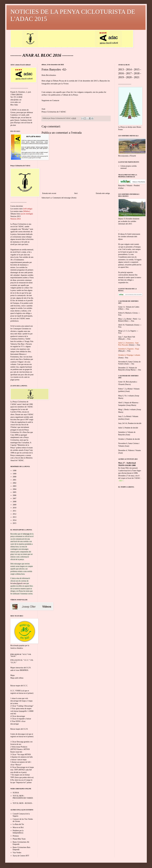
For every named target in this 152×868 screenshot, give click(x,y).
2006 (15, 495)
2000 (15, 477)
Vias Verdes (17, 853)
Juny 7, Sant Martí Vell (127, 337)
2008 (15, 502)
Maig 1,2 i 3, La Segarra (127, 331)
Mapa (12, 675)
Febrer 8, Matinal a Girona (128, 313)
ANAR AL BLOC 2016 (42, 55)
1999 (15, 474)
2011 (14, 511)
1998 (15, 471)
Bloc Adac (14, 105)
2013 (15, 517)
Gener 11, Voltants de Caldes (129, 307)
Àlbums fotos (15, 214)
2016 (121, 73)
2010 (15, 508)
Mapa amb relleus (17, 678)
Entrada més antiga (103, 193)
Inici (76, 193)
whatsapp (26, 534)
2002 (15, 483)
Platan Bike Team (19, 839)
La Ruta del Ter (18, 824)
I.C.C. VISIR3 (16, 691)
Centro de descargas (18, 734)
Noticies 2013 (15, 216)
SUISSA (16, 793)
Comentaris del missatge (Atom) (64, 198)
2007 (15, 498)
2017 (129, 73)
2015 (15, 523)
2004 (15, 489)
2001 (15, 480)
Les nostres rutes (16, 209)
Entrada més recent (49, 193)
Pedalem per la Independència (18, 832)
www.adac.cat (15, 102)
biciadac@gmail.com (18, 583)
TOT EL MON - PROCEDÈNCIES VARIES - (23, 798)
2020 (129, 77)
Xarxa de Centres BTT (21, 856)
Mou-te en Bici (18, 827)
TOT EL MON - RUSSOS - (23, 803)
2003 (15, 486)
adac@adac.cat (16, 100)
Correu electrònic (17, 206)
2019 (121, 77)
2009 (15, 505)
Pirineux (16, 836)
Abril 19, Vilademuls (126, 325)
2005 (15, 492)
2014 (15, 520)
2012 (15, 514)
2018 (137, 73)
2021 (137, 77)
